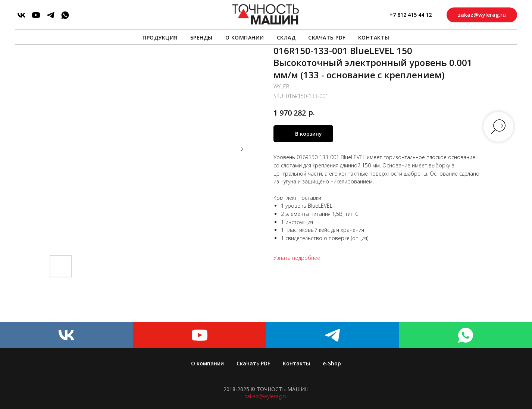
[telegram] (51, 15)
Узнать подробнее (297, 258)
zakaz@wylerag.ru (266, 396)
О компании (245, 37)
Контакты (374, 37)
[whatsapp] (65, 15)
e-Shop (332, 363)
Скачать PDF (327, 37)
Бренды (201, 37)
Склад (286, 37)
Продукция (160, 37)
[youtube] (36, 15)
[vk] (21, 15)
